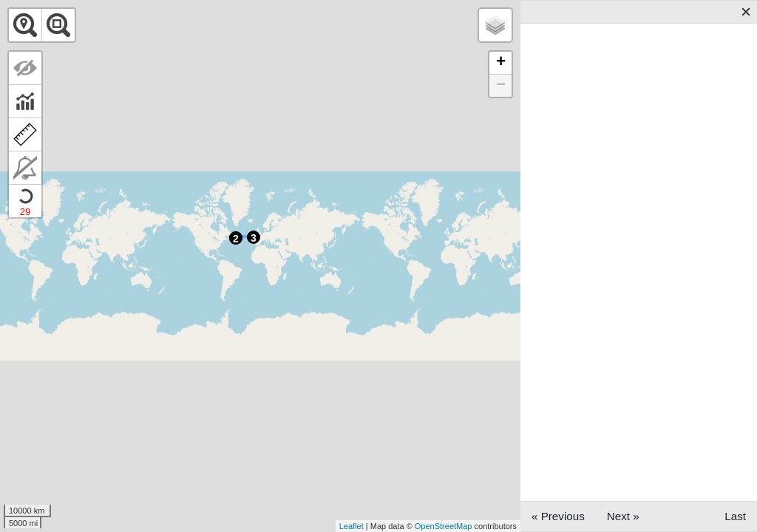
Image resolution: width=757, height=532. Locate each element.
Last (735, 516)
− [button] (501, 86)
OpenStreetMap (444, 526)
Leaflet (352, 526)
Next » (623, 516)
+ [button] (501, 63)
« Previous (558, 516)
